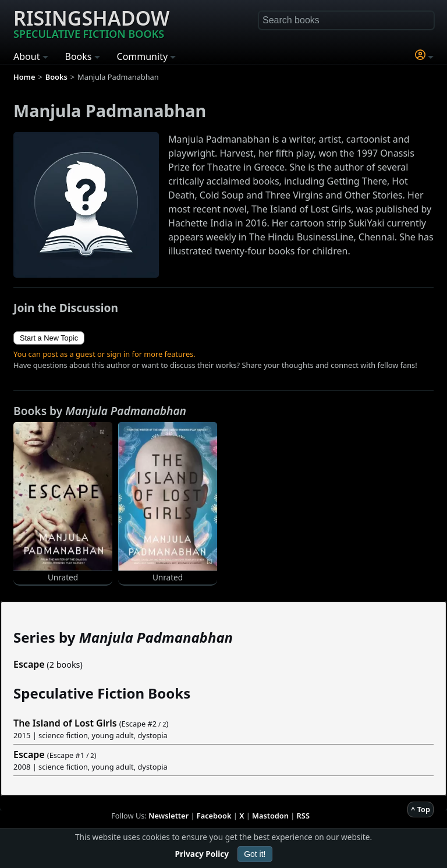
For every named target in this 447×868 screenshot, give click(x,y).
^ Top (421, 809)
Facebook (214, 816)
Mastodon (270, 816)
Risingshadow (91, 23)
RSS (303, 816)
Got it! (255, 854)
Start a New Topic (49, 338)
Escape (29, 664)
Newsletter (168, 816)
